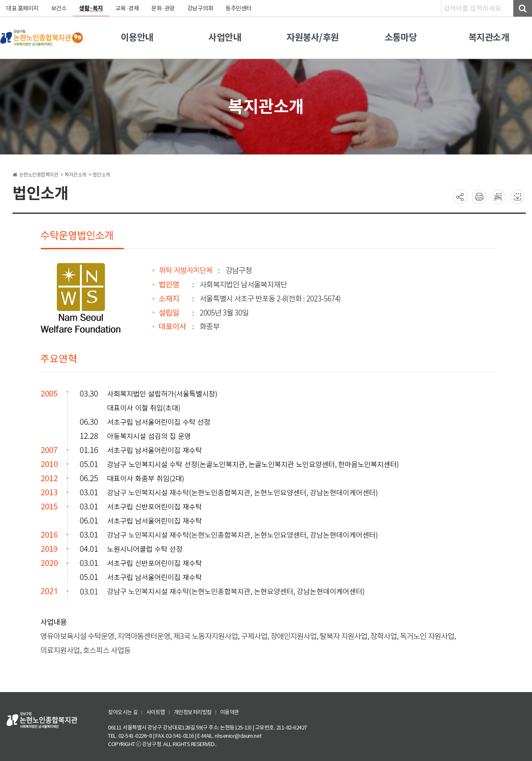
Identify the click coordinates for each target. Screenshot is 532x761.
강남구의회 (200, 8)
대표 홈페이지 (22, 8)
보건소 (59, 8)
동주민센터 (239, 8)
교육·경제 (127, 8)
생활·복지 (91, 8)
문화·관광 (163, 8)
